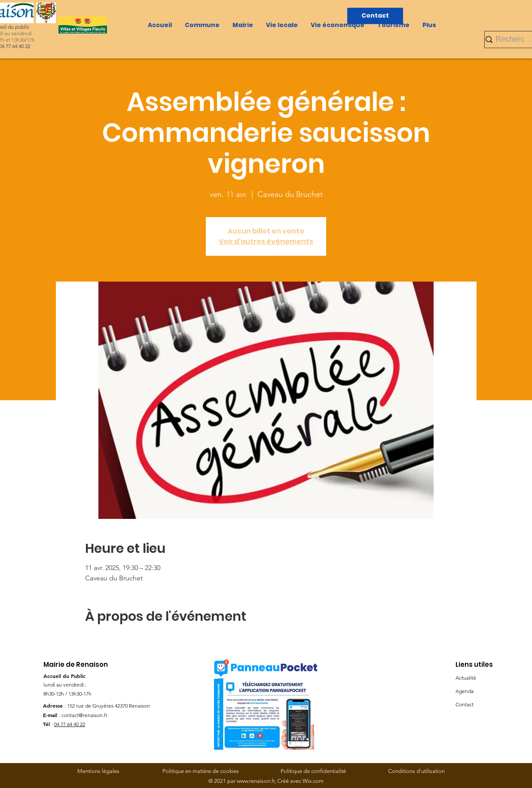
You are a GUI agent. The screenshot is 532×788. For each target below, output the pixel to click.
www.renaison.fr (256, 781)
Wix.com (313, 781)
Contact (465, 704)
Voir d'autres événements (266, 241)
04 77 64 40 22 (70, 724)
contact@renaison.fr (84, 715)
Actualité (466, 678)
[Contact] (375, 16)
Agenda (465, 691)
